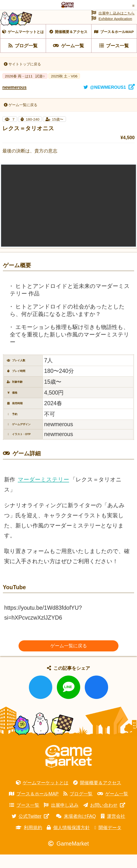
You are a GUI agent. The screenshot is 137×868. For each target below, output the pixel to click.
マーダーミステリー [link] (43, 493)
